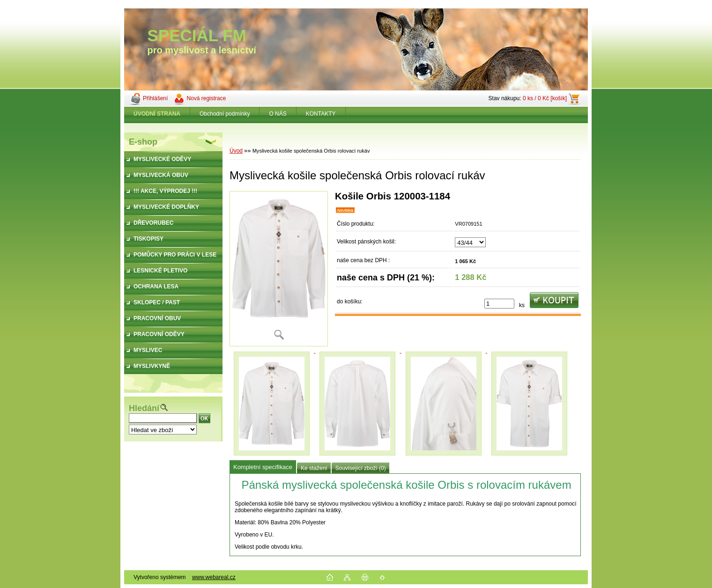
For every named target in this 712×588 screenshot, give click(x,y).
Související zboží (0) (361, 468)
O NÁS (278, 114)
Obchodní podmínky (225, 114)
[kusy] (499, 304)
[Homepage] (157, 114)
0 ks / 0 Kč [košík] (545, 98)
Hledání (144, 408)
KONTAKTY (321, 114)
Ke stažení (314, 468)
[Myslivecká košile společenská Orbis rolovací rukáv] (279, 269)
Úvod (236, 151)
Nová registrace (206, 98)
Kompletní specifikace (263, 467)
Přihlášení (155, 98)
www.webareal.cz (214, 577)
